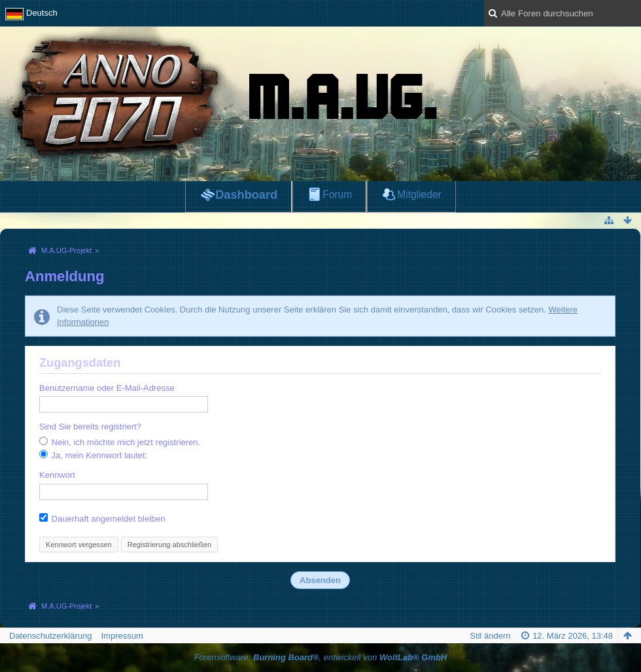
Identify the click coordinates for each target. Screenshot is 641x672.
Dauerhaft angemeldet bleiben (102, 518)
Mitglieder (419, 194)
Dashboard (246, 195)
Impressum (122, 636)
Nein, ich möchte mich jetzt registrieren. (120, 442)
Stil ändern (490, 636)
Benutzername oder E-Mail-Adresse (107, 388)
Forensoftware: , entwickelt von (321, 657)
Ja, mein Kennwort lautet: (93, 455)
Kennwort (57, 475)
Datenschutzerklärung (50, 636)
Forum (337, 194)
